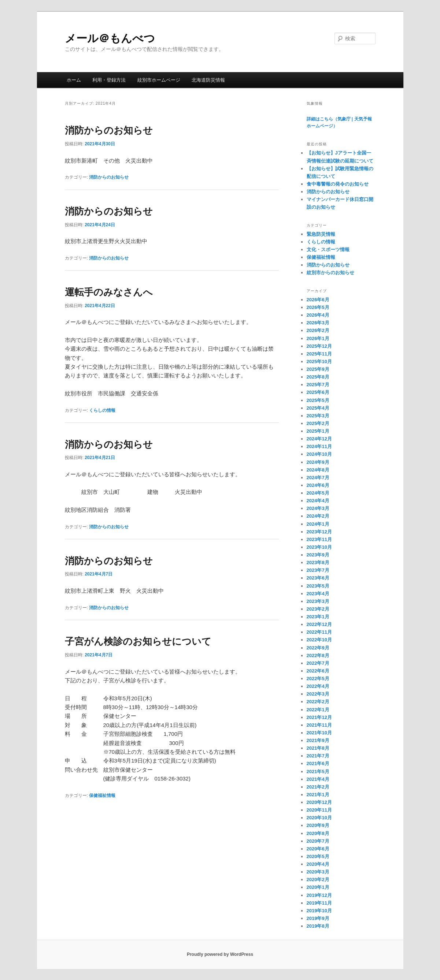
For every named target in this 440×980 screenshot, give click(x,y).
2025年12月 (319, 346)
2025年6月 (318, 392)
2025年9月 (318, 369)
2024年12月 (319, 439)
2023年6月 (318, 578)
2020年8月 (318, 833)
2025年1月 (318, 431)
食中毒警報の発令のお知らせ (338, 184)
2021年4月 (318, 779)
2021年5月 (318, 772)
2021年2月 (318, 787)
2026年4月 (318, 315)
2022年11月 (319, 632)
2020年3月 (318, 872)
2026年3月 (318, 323)
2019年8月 (318, 926)
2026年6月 (318, 300)
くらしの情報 (102, 410)
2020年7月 (318, 841)
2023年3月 (318, 601)
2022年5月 (318, 679)
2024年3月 (318, 508)
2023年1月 (318, 617)
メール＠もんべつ (115, 38)
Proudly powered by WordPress (220, 954)
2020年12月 (319, 802)
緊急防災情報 (321, 234)
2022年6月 (318, 671)
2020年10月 (319, 818)
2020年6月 (318, 849)
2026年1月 (318, 338)
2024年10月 (319, 454)
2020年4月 (318, 864)
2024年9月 (318, 462)
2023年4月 (318, 594)
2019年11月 (319, 903)
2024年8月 (318, 470)
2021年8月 (318, 748)
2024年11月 (319, 446)
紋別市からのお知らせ (330, 273)
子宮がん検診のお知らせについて (138, 641)
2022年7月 (318, 663)
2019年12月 (319, 895)
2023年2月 (318, 609)
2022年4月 (318, 686)
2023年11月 (319, 539)
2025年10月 (319, 362)
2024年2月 (318, 516)
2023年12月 (319, 532)
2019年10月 (319, 911)
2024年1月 (318, 524)
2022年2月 (318, 702)
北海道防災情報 (208, 80)
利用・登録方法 (109, 80)
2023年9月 (318, 555)
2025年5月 (318, 400)
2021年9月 (318, 740)
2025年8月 (318, 377)
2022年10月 (319, 640)
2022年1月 (318, 710)
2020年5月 (318, 856)
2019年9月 (318, 918)
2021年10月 (319, 733)
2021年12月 (319, 717)
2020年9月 (318, 825)
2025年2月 (318, 423)
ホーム (74, 80)
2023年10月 (319, 547)
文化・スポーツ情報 (328, 249)
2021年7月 (318, 756)
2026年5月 (318, 307)
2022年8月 (318, 655)
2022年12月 (319, 624)
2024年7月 (318, 478)
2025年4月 (318, 408)
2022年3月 (318, 694)
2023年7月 (318, 570)
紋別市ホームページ (159, 80)
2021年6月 (318, 763)
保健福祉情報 (102, 795)
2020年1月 (318, 887)
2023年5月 (318, 586)
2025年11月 (319, 354)
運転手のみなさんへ (109, 292)
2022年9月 (318, 648)
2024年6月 (318, 485)
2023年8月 (318, 562)
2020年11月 (319, 810)
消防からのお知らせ (109, 130)
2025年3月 (318, 416)
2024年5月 (318, 493)
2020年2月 (318, 880)
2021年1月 (318, 795)
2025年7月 (318, 385)
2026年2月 (318, 330)
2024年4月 (318, 501)
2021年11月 (319, 725)
